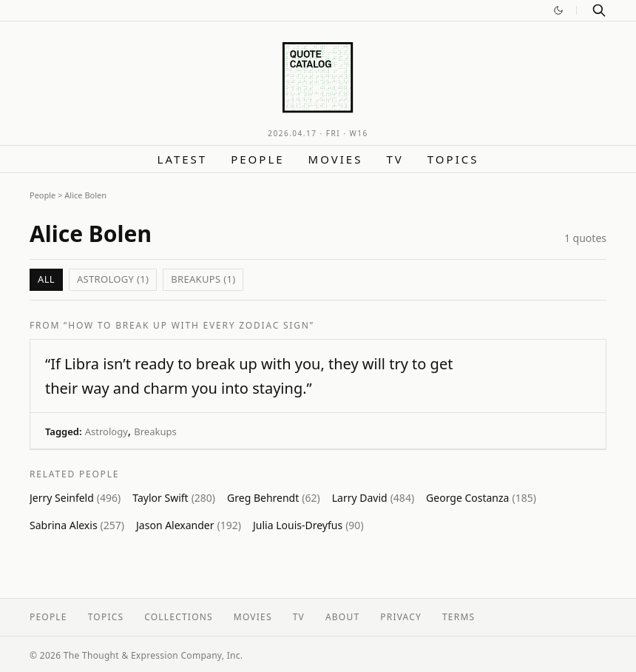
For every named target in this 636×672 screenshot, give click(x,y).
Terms (459, 617)
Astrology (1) (113, 279)
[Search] (599, 10)
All (46, 279)
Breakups (155, 431)
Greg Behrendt (274, 498)
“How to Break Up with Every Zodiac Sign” (189, 325)
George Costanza (481, 498)
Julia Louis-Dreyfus (308, 525)
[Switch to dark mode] (558, 10)
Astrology (106, 431)
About (342, 617)
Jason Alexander (189, 525)
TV (395, 159)
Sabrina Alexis (77, 525)
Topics (453, 159)
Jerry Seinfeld (75, 498)
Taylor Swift (174, 498)
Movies (336, 159)
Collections (179, 617)
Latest (183, 159)
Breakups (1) (203, 279)
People (257, 159)
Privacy (401, 617)
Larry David (373, 498)
